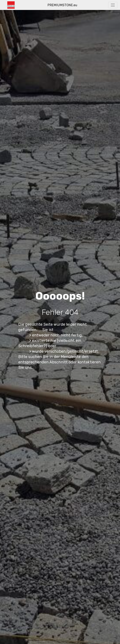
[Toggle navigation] (113, 5)
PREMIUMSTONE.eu (62, 5)
